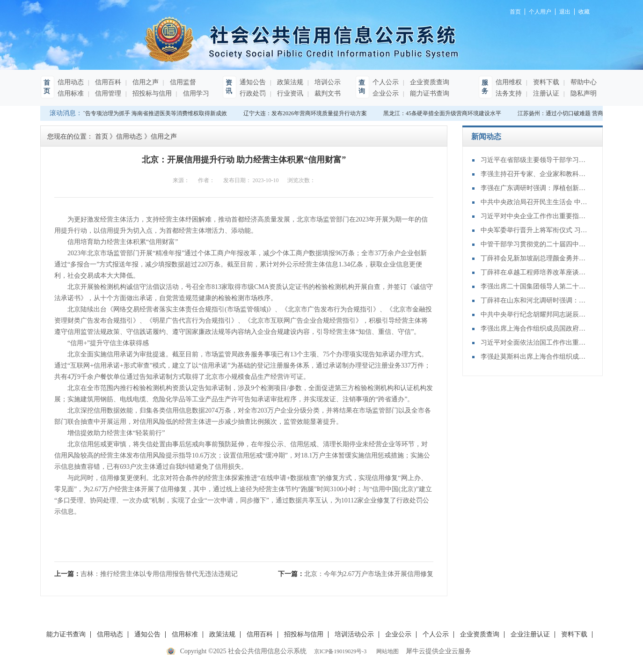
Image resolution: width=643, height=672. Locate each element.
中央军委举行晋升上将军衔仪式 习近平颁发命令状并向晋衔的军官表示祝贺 (534, 230)
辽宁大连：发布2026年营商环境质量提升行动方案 (307, 113)
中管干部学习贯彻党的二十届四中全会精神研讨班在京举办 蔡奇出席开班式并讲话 (534, 244)
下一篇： (356, 574)
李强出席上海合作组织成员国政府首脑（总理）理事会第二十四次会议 (534, 329)
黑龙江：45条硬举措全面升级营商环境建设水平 (444, 113)
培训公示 (327, 82)
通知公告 (253, 82)
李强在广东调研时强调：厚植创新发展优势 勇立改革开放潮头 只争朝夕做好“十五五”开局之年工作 (534, 188)
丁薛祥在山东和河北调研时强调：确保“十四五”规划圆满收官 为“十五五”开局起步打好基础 (534, 300)
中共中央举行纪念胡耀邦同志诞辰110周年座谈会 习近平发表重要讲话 (534, 314)
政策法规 (289, 82)
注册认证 (545, 93)
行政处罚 (253, 93)
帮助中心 (583, 82)
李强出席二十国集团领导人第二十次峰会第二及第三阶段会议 (534, 286)
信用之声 (145, 82)
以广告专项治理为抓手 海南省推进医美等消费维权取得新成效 (152, 113)
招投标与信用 (151, 93)
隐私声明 (583, 93)
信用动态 (71, 82)
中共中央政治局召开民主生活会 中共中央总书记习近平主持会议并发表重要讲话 (534, 202)
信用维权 (509, 82)
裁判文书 (327, 93)
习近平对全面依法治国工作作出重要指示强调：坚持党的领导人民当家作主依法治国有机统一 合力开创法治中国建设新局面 (534, 343)
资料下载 (545, 82)
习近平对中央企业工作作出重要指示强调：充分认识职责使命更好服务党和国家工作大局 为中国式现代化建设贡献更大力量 (534, 216)
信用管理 (107, 93)
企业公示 (386, 93)
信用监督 (182, 82)
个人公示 (386, 82)
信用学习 (195, 93)
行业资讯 (289, 93)
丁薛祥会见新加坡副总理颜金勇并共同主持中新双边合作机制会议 (534, 258)
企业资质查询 (429, 82)
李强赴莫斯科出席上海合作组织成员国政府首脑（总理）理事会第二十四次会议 (534, 357)
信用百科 (107, 82)
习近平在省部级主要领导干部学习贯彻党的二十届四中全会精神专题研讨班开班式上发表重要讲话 (534, 160)
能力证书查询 (429, 93)
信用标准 (71, 93)
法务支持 (509, 93)
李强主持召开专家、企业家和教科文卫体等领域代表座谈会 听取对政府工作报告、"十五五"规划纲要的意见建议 (534, 174)
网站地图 (386, 651)
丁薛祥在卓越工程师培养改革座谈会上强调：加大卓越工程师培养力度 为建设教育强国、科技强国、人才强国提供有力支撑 (534, 272)
